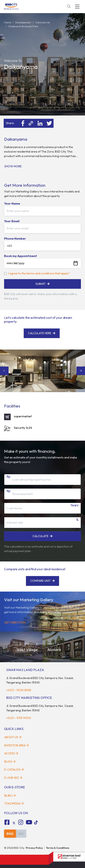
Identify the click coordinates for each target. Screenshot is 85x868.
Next (81, 371)
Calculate (42, 536)
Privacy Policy (34, 848)
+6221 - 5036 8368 (19, 690)
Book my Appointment (21, 256)
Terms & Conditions (58, 848)
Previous (4, 371)
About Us (13, 737)
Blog (10, 762)
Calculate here (42, 333)
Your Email (12, 221)
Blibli (10, 796)
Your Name (12, 204)
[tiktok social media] (14, 823)
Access (11, 753)
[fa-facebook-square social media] (7, 822)
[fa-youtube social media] (29, 822)
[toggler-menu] (77, 7)
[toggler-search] (69, 7)
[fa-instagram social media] (21, 822)
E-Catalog (14, 770)
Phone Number (15, 239)
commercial (43, 22)
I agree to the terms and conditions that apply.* (39, 273)
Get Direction (15, 622)
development (23, 22)
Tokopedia (14, 803)
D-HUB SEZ (13, 778)
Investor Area (17, 745)
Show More (13, 166)
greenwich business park (23, 26)
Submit (43, 284)
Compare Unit (42, 581)
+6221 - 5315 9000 (19, 718)
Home (8, 22)
